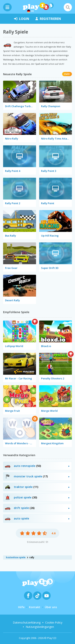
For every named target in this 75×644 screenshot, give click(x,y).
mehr (67, 74)
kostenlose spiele (16, 557)
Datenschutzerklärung (27, 622)
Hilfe (21, 607)
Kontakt (35, 607)
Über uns (51, 607)
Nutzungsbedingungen (40, 627)
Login (22, 19)
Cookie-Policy (54, 622)
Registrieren (48, 19)
